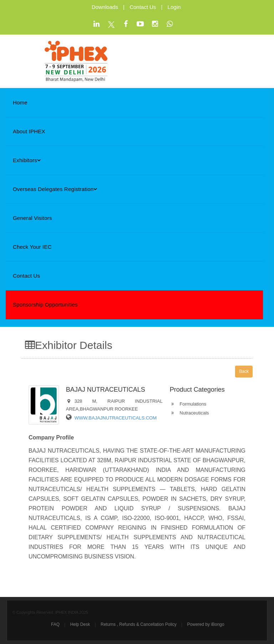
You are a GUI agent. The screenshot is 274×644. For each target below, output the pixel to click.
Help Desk (80, 624)
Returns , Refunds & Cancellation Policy (139, 624)
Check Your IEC (32, 247)
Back (244, 371)
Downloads (105, 7)
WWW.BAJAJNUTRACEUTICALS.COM (116, 418)
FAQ (55, 624)
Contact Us (143, 7)
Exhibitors (27, 160)
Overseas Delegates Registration (55, 189)
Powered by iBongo (206, 624)
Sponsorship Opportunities (45, 305)
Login (174, 7)
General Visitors (32, 218)
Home (20, 102)
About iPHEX (29, 131)
